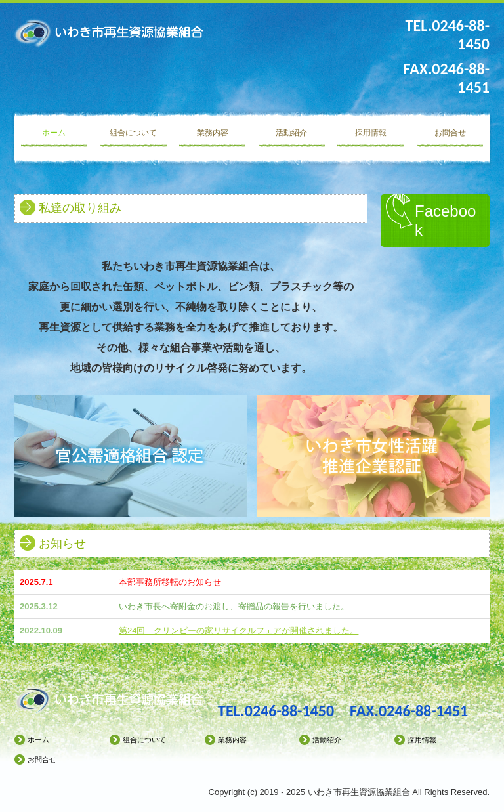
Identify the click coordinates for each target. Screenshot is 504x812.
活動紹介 (291, 133)
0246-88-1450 (289, 711)
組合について (133, 133)
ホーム (54, 133)
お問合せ (450, 133)
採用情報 (371, 133)
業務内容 (213, 133)
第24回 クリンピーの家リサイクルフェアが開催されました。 (239, 630)
